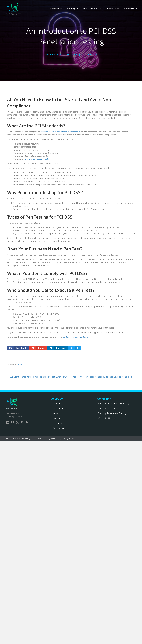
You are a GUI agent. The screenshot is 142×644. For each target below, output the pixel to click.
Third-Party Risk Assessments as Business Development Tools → (103, 377)
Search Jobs (59, 408)
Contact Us (58, 423)
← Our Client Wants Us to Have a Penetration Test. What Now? (37, 377)
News (19, 365)
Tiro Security (74, 54)
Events (56, 418)
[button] (62, 9)
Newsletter (59, 428)
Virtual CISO (104, 418)
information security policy (38, 159)
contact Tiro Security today (76, 337)
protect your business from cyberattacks (60, 132)
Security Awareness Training (112, 413)
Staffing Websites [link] (51, 438)
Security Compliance (108, 408)
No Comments (90, 54)
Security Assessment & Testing (114, 403)
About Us (57, 403)
